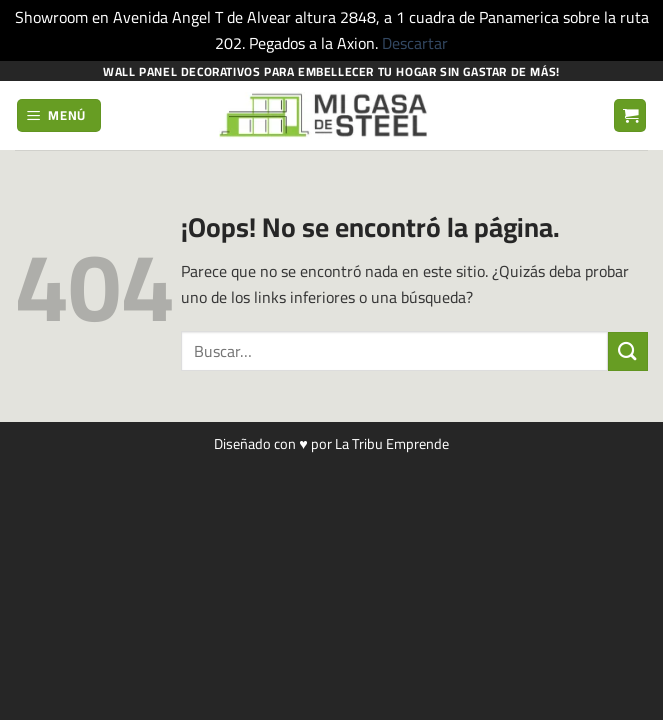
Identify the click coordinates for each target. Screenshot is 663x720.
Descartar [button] (415, 43)
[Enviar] (628, 351)
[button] (59, 115)
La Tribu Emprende (392, 443)
